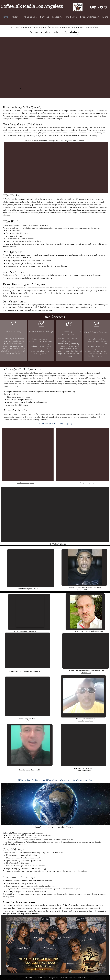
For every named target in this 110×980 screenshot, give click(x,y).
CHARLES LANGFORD (58, 544)
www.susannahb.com (84, 770)
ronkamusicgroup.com (26, 483)
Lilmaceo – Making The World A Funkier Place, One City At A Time (86, 672)
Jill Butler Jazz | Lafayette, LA (28, 589)
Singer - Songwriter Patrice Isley (25, 631)
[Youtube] (105, 7)
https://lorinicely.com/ (86, 483)
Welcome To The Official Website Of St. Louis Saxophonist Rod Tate (85, 589)
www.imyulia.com (27, 721)
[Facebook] (91, 7)
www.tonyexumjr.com (86, 721)
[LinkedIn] (95, 7)
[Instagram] (98, 7)
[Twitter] (102, 7)
